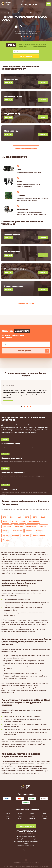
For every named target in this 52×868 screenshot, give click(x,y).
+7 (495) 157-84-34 (29, 5)
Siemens (44, 819)
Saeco (20, 13)
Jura (44, 813)
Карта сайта (26, 850)
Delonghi (20, 813)
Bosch (8, 816)
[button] (22, 36)
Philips (20, 819)
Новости (26, 843)
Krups (8, 819)
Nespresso (32, 819)
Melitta (44, 816)
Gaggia (20, 816)
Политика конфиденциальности (26, 846)
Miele (32, 813)
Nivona (32, 816)
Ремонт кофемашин (8, 13)
